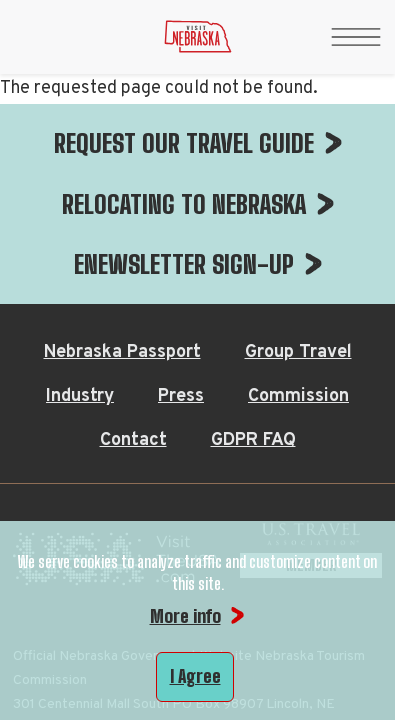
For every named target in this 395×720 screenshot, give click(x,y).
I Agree (195, 676)
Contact (133, 240)
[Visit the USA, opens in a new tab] (116, 364)
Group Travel (298, 152)
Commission (298, 196)
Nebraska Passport (122, 152)
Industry (80, 196)
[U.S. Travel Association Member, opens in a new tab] (311, 364)
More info (185, 616)
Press (181, 196)
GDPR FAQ (253, 240)
